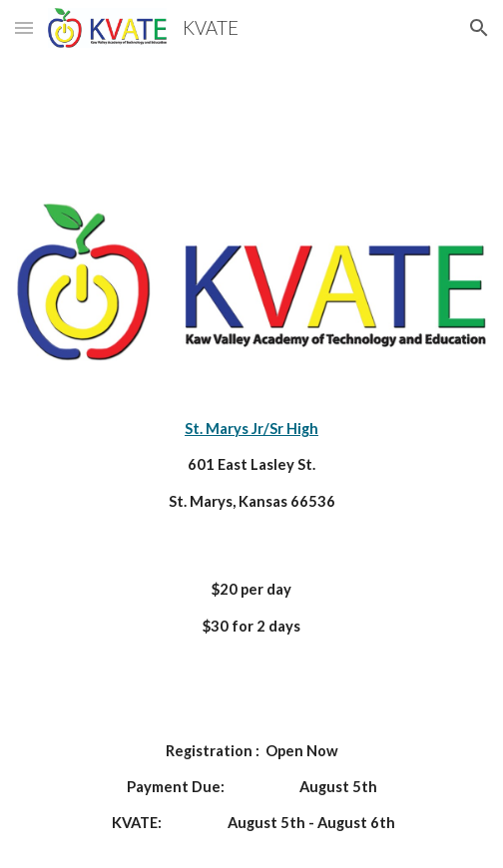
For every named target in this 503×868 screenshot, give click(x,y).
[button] (24, 27)
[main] (251, 465)
